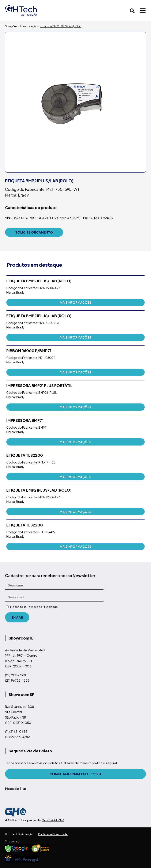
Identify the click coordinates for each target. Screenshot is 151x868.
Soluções (11, 26)
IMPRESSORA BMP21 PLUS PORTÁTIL (39, 385)
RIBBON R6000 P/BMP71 (29, 351)
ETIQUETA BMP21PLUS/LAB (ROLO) (39, 281)
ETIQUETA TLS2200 (25, 455)
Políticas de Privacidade (42, 607)
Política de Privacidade (53, 834)
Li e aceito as (34, 607)
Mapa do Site (16, 788)
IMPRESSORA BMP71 (25, 420)
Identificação (29, 26)
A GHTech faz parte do (34, 820)
